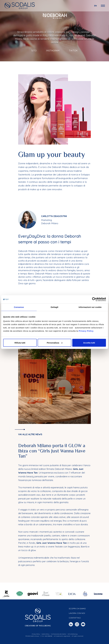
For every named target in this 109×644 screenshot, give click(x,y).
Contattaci (75, 618)
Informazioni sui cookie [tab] (90, 307)
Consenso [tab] (19, 307)
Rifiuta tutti (20, 343)
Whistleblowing (73, 634)
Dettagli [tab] (55, 307)
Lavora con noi (77, 613)
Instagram (53, 50)
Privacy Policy (86, 331)
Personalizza (55, 343)
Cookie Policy (46, 634)
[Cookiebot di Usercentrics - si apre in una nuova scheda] (94, 299)
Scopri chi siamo (77, 609)
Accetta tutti (89, 343)
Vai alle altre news (30, 434)
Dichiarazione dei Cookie (59, 634)
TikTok (73, 50)
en (95, 6)
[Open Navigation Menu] (103, 6)
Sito (34, 50)
